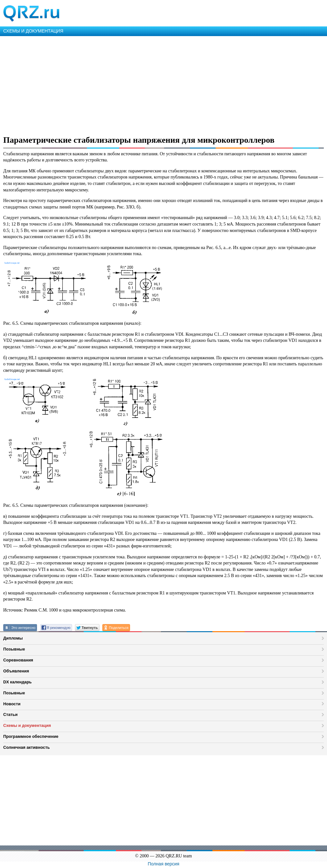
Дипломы (13, 638)
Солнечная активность (27, 747)
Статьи (10, 714)
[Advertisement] (163, 84)
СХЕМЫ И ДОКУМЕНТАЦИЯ (33, 31)
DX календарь (17, 682)
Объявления (16, 671)
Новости (12, 704)
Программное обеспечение (31, 736)
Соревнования (18, 660)
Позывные (14, 649)
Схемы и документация (27, 725)
